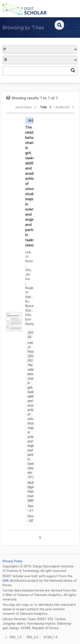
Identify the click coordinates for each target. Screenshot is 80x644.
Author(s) (63, 107)
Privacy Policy (13, 561)
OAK (6, 581)
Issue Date (24, 107)
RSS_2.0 (32, 637)
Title (44, 107)
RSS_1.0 (16, 637)
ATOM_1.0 (50, 637)
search (59, 25)
